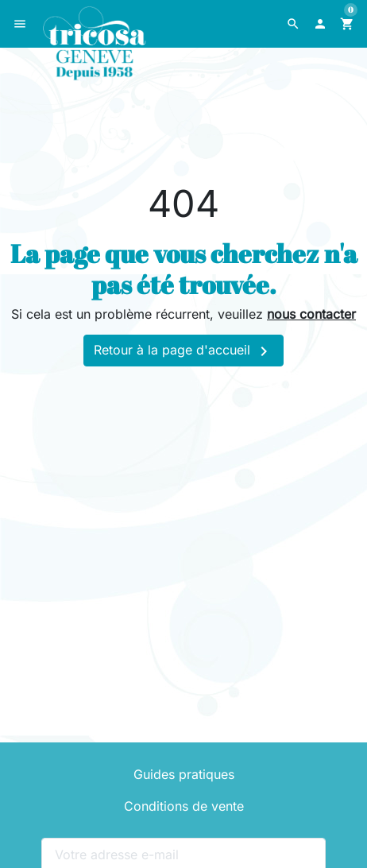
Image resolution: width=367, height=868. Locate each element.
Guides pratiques (184, 774)
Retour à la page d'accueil (183, 351)
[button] (293, 24)
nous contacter (311, 314)
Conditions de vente (184, 806)
